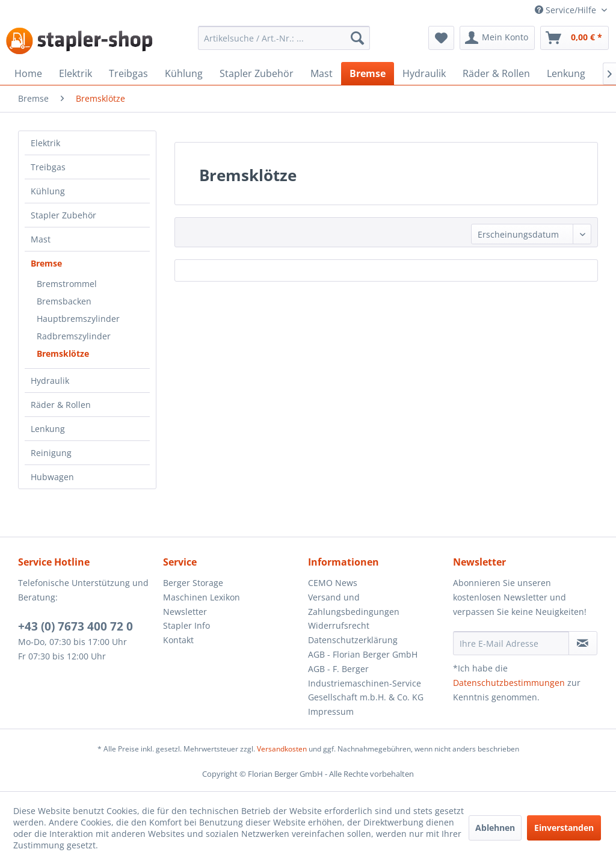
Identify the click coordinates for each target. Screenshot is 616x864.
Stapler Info (186, 625)
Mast (41, 239)
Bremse (46, 263)
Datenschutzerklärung (353, 640)
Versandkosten (282, 749)
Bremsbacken (64, 301)
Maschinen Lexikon (202, 597)
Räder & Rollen (61, 405)
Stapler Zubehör (63, 215)
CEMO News (333, 583)
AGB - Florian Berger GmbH (363, 654)
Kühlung (48, 191)
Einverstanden (564, 828)
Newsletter (185, 612)
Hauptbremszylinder (78, 319)
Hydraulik (50, 381)
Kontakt (178, 640)
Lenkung (48, 429)
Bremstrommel (67, 284)
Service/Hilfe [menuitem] (567, 10)
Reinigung (51, 453)
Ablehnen (495, 828)
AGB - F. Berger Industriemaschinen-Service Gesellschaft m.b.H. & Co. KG (366, 683)
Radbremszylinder (74, 336)
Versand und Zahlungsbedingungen (354, 604)
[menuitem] (284, 38)
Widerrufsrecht (339, 625)
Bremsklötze (63, 353)
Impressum (331, 711)
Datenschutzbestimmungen (509, 683)
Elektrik (45, 143)
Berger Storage (193, 583)
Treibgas (48, 167)
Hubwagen (52, 477)
